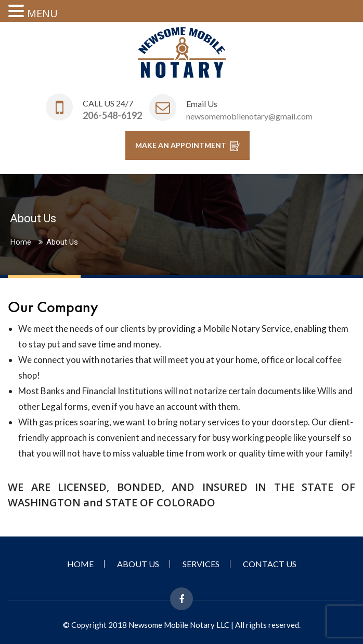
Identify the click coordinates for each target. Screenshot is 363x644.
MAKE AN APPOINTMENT (187, 146)
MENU (42, 13)
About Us (138, 564)
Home (21, 242)
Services (201, 564)
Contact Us (270, 564)
